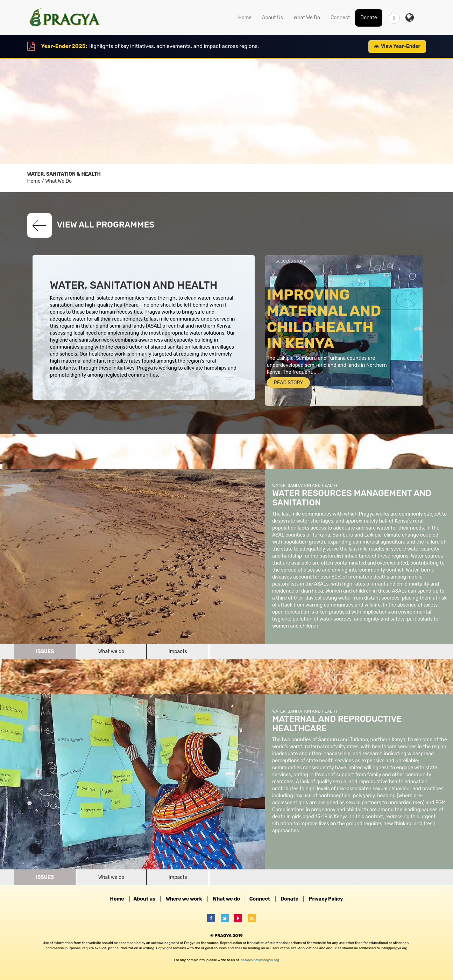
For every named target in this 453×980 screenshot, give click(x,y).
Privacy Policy (326, 899)
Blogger (254, 918)
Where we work (184, 899)
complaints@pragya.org (260, 960)
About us (144, 899)
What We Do (307, 18)
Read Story (289, 383)
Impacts (178, 652)
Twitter (227, 918)
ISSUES (45, 652)
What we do (111, 652)
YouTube (240, 918)
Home (245, 18)
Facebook (213, 918)
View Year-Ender (397, 46)
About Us (272, 18)
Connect (340, 18)
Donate (369, 18)
